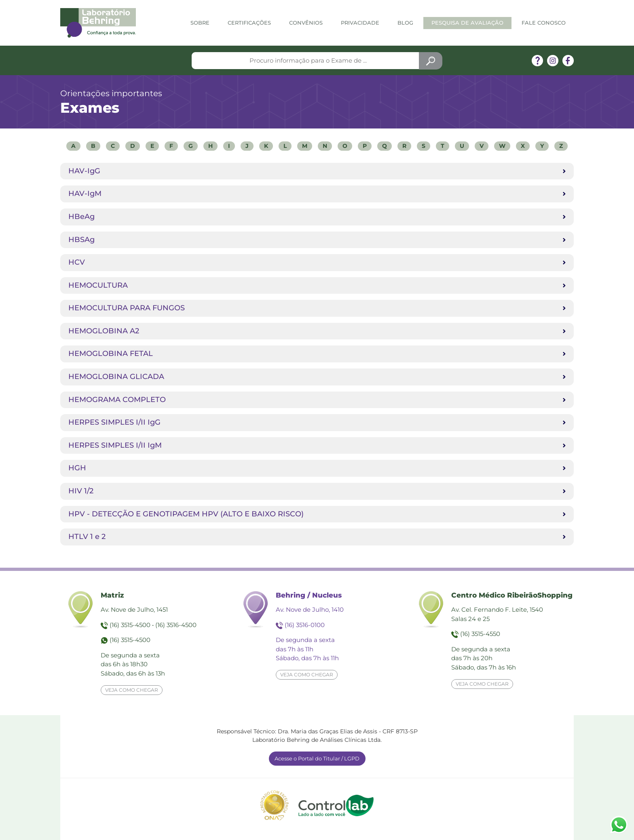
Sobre (200, 23)
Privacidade (360, 23)
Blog (405, 23)
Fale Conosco (544, 23)
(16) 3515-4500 (130, 625)
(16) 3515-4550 (480, 634)
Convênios (306, 23)
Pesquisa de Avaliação (467, 23)
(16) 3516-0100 (305, 625)
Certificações (249, 23)
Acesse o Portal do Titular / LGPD (317, 758)
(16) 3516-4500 (176, 625)
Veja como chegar (132, 690)
